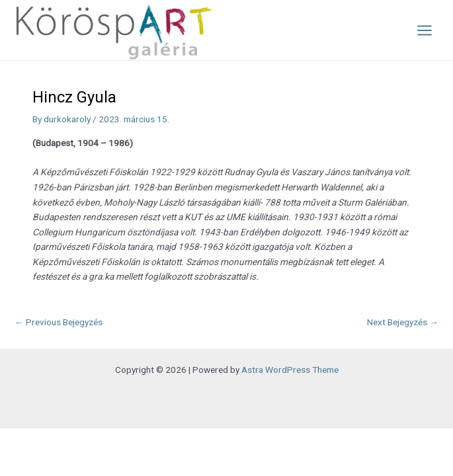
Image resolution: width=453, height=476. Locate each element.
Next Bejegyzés (403, 322)
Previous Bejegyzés (59, 322)
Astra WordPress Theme (290, 370)
